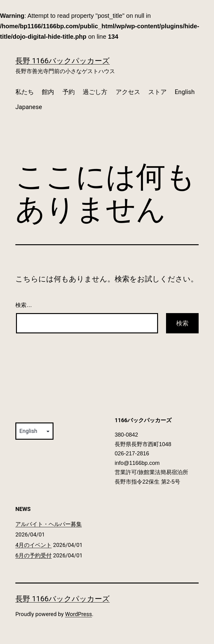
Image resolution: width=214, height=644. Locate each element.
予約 (69, 92)
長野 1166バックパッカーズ (63, 61)
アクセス (128, 92)
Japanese (29, 107)
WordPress (79, 614)
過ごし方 (95, 92)
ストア (157, 92)
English (185, 92)
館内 (48, 92)
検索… (24, 305)
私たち (25, 92)
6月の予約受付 (34, 555)
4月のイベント (34, 545)
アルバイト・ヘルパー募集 (49, 524)
